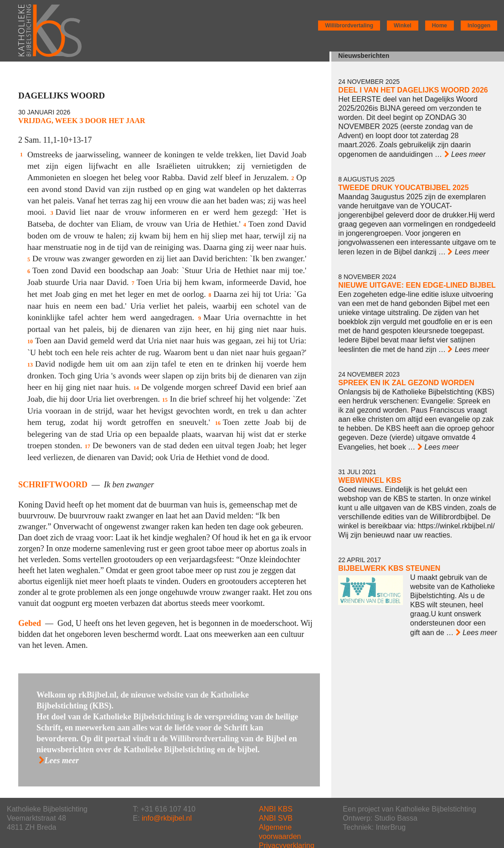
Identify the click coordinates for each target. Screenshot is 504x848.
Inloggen (479, 26)
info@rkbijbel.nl (167, 818)
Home (440, 26)
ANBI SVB (276, 818)
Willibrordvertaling (349, 26)
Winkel (403, 26)
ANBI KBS (276, 809)
